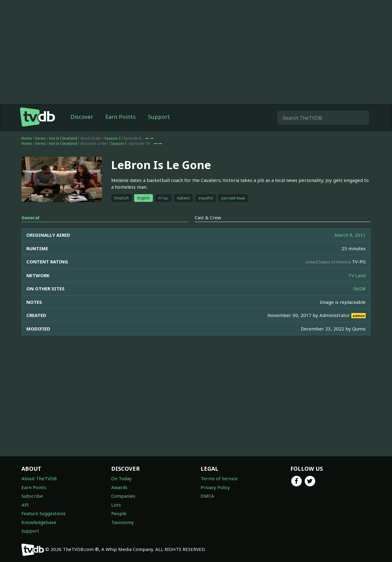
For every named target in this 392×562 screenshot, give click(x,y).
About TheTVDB (39, 478)
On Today (121, 478)
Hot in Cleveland (63, 138)
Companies (123, 496)
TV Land (357, 275)
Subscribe (32, 496)
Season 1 (119, 143)
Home (27, 138)
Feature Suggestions (43, 513)
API (25, 505)
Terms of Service (219, 478)
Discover (82, 117)
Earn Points (121, 117)
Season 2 (113, 138)
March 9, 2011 (350, 235)
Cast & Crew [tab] (208, 217)
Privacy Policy (215, 487)
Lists (116, 505)
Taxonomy (123, 522)
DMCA (207, 496)
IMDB (360, 289)
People (119, 513)
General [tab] (30, 217)
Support (159, 117)
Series (40, 138)
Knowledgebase (39, 522)
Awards (119, 487)
